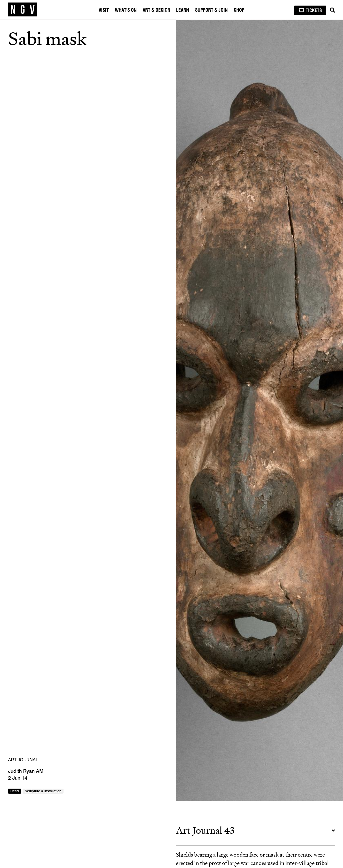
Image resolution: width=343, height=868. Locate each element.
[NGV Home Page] (23, 10)
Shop (239, 10)
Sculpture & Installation (43, 791)
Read (15, 791)
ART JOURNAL (23, 760)
